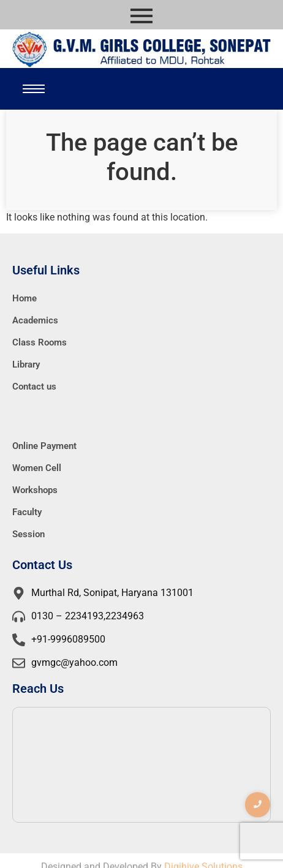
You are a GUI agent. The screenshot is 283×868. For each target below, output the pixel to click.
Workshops (35, 490)
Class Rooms (40, 342)
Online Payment (44, 446)
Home (25, 298)
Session (28, 534)
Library (26, 364)
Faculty (27, 512)
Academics (35, 320)
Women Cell (37, 468)
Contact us (34, 387)
